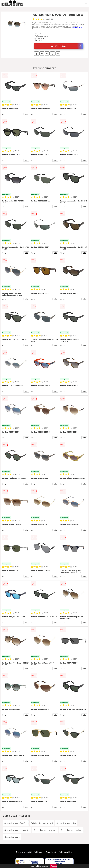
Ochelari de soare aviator (71, 830)
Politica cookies (65, 852)
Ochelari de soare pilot (66, 823)
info (26, 114)
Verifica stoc (67, 46)
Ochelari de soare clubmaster (17, 830)
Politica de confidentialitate (45, 852)
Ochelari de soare (12, 837)
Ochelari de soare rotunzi (42, 823)
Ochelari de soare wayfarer (45, 830)
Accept (54, 866)
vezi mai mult (77, 28)
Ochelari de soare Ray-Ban (16, 823)
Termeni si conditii (24, 852)
